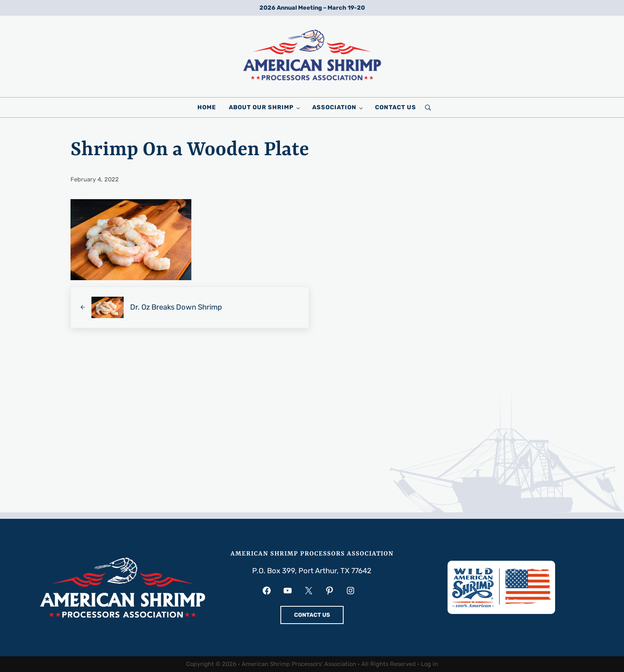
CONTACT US (312, 615)
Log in (429, 664)
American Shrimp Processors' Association (299, 664)
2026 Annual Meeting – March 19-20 (312, 8)
